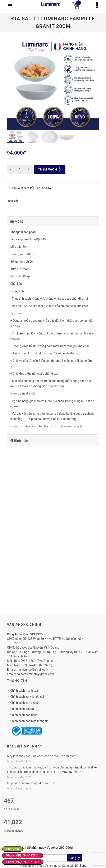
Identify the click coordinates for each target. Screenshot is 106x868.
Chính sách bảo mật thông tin (30, 721)
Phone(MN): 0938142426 (23, 862)
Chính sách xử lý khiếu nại (27, 697)
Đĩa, (49, 188)
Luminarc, (24, 188)
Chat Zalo (13, 849)
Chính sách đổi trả (22, 709)
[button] (53, 222)
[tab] (53, 222)
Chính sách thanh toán (25, 691)
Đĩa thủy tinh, (38, 188)
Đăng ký (75, 858)
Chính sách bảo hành (24, 715)
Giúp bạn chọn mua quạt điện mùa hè (31, 783)
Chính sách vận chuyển (25, 703)
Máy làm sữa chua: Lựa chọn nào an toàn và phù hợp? (41, 756)
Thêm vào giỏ (50, 169)
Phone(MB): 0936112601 (23, 855)
